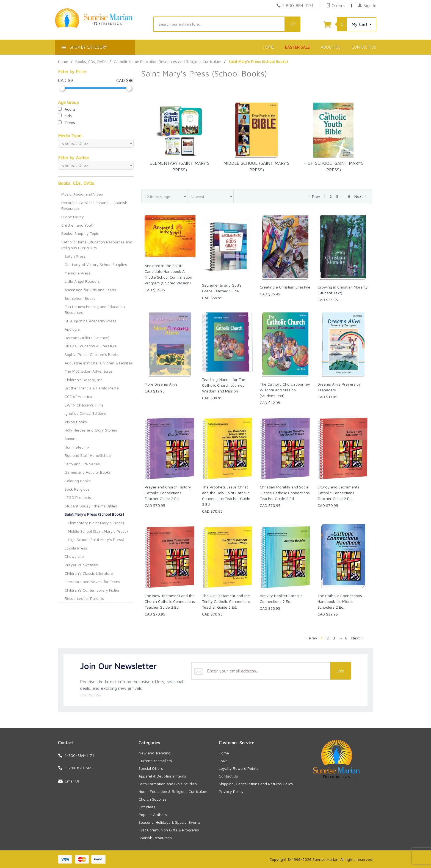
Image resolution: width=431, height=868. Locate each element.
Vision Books (76, 422)
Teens (67, 123)
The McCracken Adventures (89, 371)
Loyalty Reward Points (239, 768)
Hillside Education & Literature (91, 346)
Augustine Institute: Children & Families (99, 363)
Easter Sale (297, 47)
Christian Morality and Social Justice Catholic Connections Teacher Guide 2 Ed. (285, 493)
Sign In (367, 6)
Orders (335, 6)
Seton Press (75, 256)
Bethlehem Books (80, 298)
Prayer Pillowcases (81, 565)
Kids (65, 116)
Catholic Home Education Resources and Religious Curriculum (97, 245)
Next (361, 196)
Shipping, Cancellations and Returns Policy (256, 784)
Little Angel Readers (82, 281)
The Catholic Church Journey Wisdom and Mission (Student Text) (285, 390)
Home (269, 47)
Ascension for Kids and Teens (90, 290)
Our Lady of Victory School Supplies (96, 264)
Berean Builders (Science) (87, 338)
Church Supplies (153, 799)
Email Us (72, 781)
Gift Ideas (147, 807)
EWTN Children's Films (84, 405)
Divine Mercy (73, 217)
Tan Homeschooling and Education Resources (95, 309)
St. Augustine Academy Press (90, 321)
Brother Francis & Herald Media (92, 388)
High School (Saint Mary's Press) (96, 539)
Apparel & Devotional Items (162, 776)
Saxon (70, 439)
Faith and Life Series (82, 464)
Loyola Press (76, 548)
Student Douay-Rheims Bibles (91, 506)
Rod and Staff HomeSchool (88, 455)
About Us (331, 47)
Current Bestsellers (155, 761)
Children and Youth (78, 225)
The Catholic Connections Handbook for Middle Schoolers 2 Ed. (340, 601)
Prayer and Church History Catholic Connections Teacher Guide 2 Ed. (168, 493)
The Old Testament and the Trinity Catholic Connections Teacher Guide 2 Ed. (226, 601)
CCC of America (78, 396)
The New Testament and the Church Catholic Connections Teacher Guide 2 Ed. (170, 601)
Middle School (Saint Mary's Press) (98, 531)
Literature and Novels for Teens (92, 582)
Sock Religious (77, 489)
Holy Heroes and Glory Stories (91, 430)
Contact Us (364, 47)
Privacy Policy (231, 791)
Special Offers (151, 768)
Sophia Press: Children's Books (92, 354)
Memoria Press (78, 273)
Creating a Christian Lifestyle (285, 287)
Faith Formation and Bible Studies (168, 784)
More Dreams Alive (161, 384)
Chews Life (74, 556)
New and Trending (154, 753)
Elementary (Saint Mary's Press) (96, 523)
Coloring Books (78, 481)
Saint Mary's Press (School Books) (94, 514)
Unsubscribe (90, 695)
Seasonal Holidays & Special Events (170, 822)
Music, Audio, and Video (82, 194)
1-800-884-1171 (298, 6)
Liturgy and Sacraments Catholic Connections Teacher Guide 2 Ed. (338, 493)
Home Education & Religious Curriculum (173, 791)
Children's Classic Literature (89, 573)
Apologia (72, 329)
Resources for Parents (84, 598)
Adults (67, 109)
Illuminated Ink (77, 447)
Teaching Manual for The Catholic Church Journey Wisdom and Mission (224, 385)
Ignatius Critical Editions (85, 413)
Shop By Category (84, 48)
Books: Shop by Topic (80, 233)
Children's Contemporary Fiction (92, 590)
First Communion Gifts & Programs (169, 830)
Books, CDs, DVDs (76, 183)
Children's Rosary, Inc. (84, 380)
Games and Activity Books (88, 472)
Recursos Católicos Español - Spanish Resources (94, 205)
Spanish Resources (155, 838)
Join (341, 671)
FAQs (223, 761)
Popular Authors (153, 815)
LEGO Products (78, 497)
